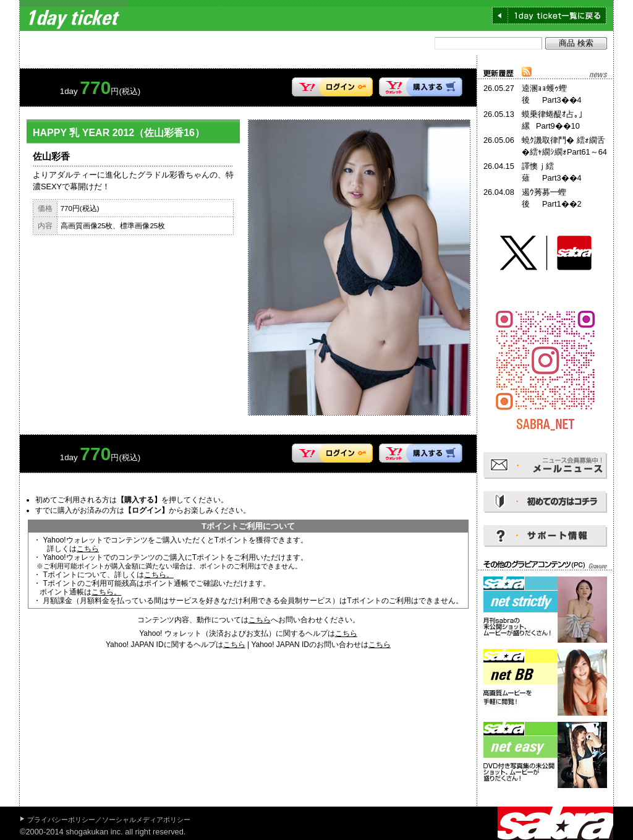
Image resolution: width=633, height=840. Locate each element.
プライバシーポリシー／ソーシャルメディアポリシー (109, 820)
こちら (88, 549)
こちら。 (159, 575)
